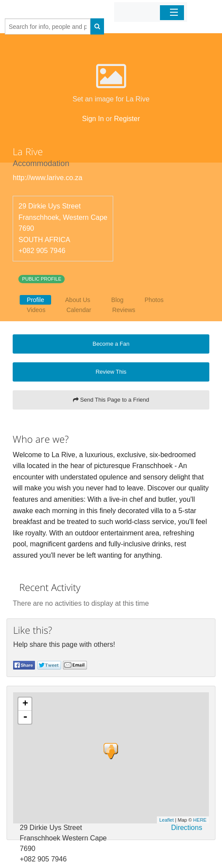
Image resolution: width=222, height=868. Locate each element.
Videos (36, 310)
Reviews (124, 310)
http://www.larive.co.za (47, 178)
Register (127, 119)
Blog (118, 300)
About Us (78, 300)
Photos (154, 300)
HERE (200, 820)
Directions (187, 828)
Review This (111, 372)
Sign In (93, 119)
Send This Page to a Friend (111, 400)
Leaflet (166, 820)
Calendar (79, 310)
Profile (35, 300)
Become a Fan (111, 344)
